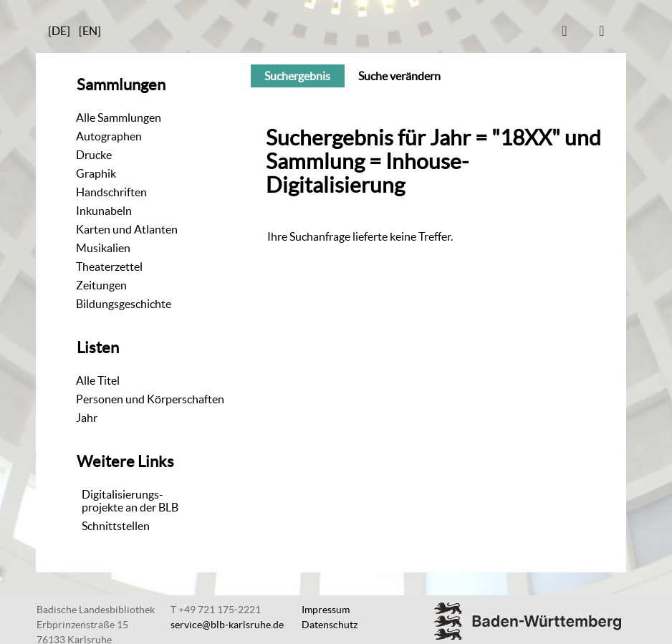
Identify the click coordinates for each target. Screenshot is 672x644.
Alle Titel (98, 380)
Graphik (96, 173)
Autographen (109, 136)
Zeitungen (101, 285)
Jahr (87, 418)
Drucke (94, 155)
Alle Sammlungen (119, 117)
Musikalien (103, 248)
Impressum (326, 610)
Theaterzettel (109, 266)
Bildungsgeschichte (124, 304)
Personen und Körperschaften (150, 399)
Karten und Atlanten (127, 229)
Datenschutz (330, 625)
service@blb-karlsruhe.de (227, 625)
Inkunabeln (104, 211)
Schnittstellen (116, 526)
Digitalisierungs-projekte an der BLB (130, 501)
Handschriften (111, 192)
